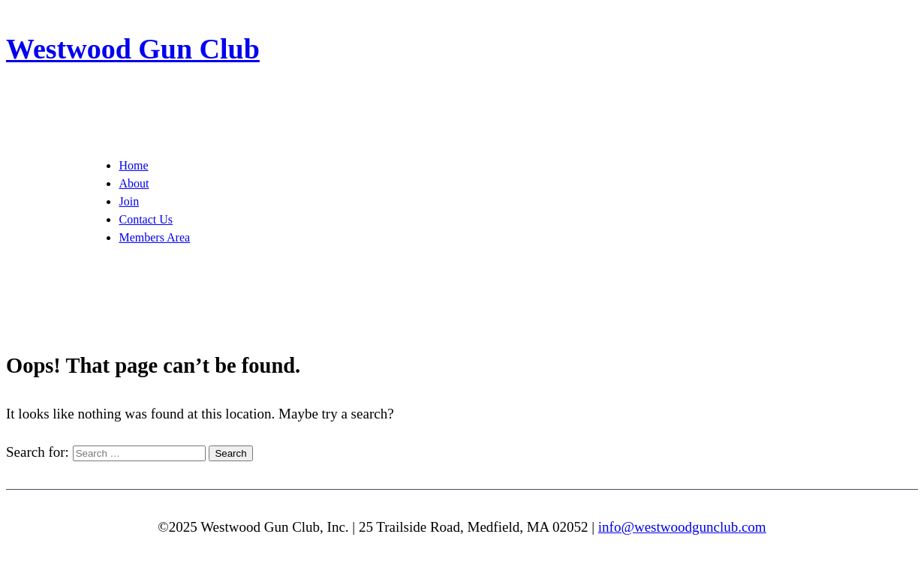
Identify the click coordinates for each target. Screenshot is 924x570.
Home (133, 165)
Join (129, 201)
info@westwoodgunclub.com (682, 527)
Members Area (154, 237)
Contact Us (146, 219)
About (134, 183)
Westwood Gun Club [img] (133, 49)
